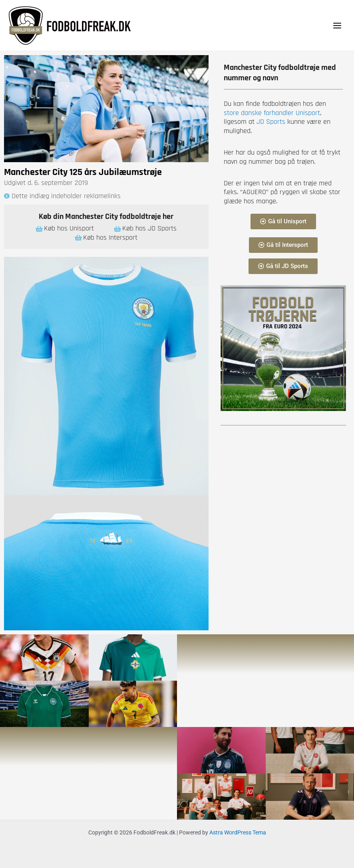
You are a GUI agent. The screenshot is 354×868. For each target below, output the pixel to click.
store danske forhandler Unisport (272, 113)
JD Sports (270, 122)
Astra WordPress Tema (238, 832)
